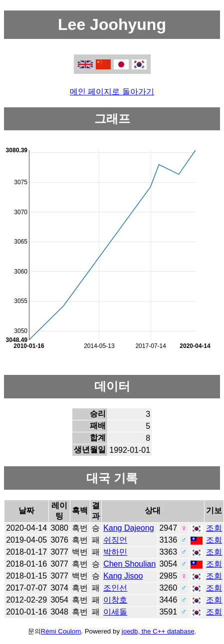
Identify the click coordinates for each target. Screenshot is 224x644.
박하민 (115, 552)
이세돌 (115, 612)
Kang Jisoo (123, 576)
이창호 (115, 600)
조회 (214, 528)
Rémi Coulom (61, 631)
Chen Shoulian (129, 564)
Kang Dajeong (128, 528)
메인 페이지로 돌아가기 (112, 92)
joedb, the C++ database (158, 631)
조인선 (115, 588)
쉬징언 (115, 540)
